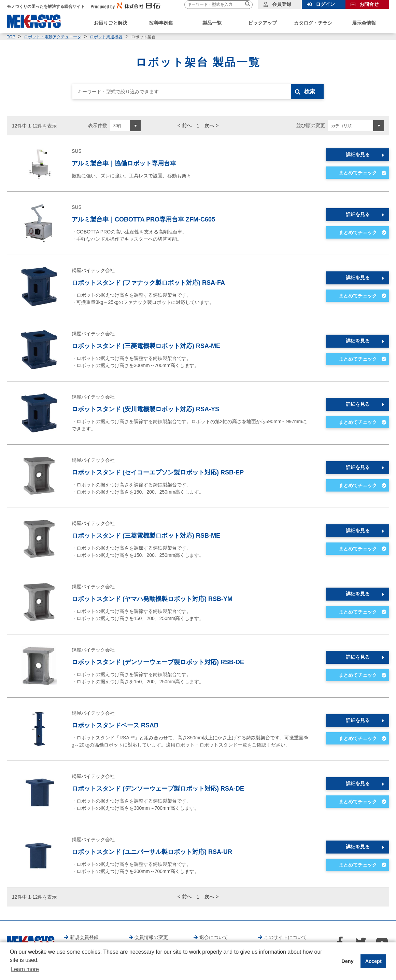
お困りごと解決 (111, 23)
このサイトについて (285, 937)
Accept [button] (373, 961)
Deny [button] (347, 961)
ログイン (325, 4)
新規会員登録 (84, 937)
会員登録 (282, 4)
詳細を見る (358, 155)
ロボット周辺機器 (106, 37)
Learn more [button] (25, 969)
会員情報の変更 (151, 937)
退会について (214, 937)
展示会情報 (364, 23)
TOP (11, 37)
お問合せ (369, 4)
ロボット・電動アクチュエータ (53, 37)
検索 (310, 91)
